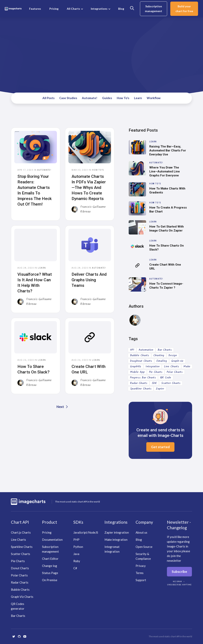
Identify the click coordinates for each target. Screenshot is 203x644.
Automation (146, 350)
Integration (153, 366)
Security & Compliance (143, 556)
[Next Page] (63, 407)
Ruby (77, 561)
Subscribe (179, 572)
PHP (76, 540)
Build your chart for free (184, 9)
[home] (13, 9)
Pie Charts (156, 372)
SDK (154, 383)
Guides (107, 98)
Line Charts (171, 366)
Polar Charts (175, 372)
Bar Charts (165, 350)
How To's (123, 98)
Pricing (54, 9)
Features (35, 9)
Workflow (154, 98)
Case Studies (68, 98)
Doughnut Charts (141, 361)
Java (76, 554)
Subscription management (154, 9)
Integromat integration (112, 549)
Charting (159, 355)
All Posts (48, 98)
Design (173, 355)
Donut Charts (20, 568)
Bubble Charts (140, 355)
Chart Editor (50, 559)
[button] (75, 9)
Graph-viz (177, 361)
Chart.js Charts (21, 532)
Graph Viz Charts (22, 597)
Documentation (52, 540)
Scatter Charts (171, 383)
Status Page (50, 573)
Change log (50, 566)
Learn (138, 98)
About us (141, 532)
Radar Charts (139, 383)
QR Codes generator (18, 606)
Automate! (90, 98)
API (132, 350)
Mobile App (137, 372)
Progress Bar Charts (143, 378)
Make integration (116, 540)
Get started (160, 447)
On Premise (50, 580)
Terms (140, 573)
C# (75, 568)
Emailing (162, 361)
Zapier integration (117, 532)
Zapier (160, 389)
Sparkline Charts (141, 389)
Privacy (141, 566)
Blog (121, 9)
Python (78, 547)
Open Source (144, 547)
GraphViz (136, 366)
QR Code (166, 378)
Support (141, 580)
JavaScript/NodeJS (86, 532)
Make (187, 366)
